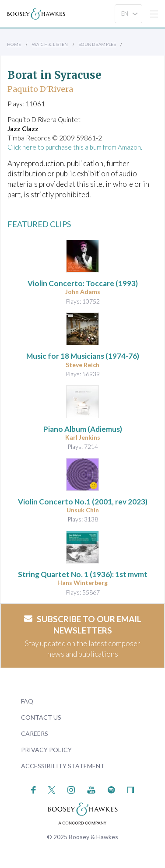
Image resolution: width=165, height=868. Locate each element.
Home (14, 44)
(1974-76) (83, 356)
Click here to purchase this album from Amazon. (75, 147)
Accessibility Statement (63, 766)
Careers (35, 733)
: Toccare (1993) (83, 283)
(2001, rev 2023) (83, 502)
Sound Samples (97, 44)
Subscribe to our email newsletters (83, 625)
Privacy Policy (46, 750)
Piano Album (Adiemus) (83, 429)
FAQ (27, 701)
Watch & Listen (50, 44)
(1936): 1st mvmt (83, 574)
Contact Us (41, 717)
